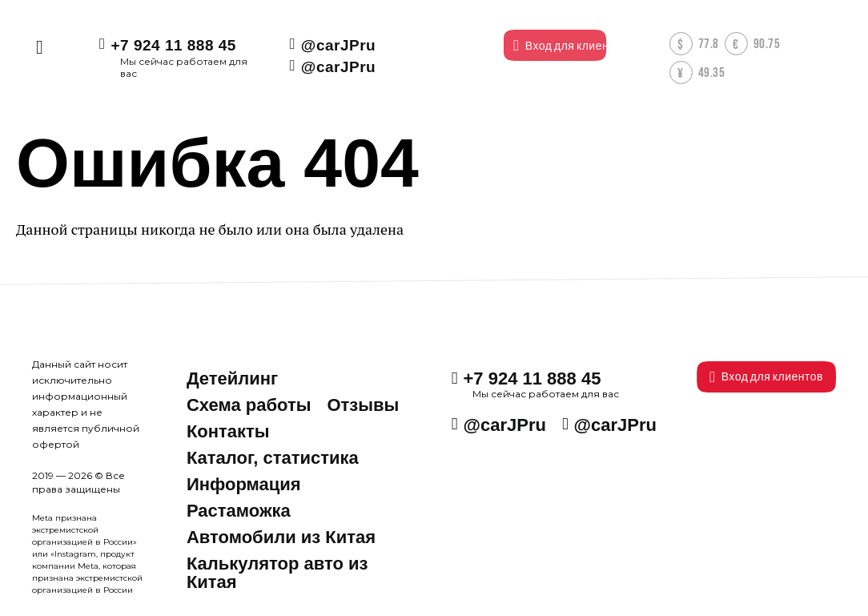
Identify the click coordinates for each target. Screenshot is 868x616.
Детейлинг (232, 378)
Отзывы (363, 405)
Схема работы (249, 405)
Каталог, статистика (273, 458)
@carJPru (337, 45)
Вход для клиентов (766, 377)
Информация (244, 484)
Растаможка (239, 511)
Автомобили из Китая (281, 537)
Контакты (228, 431)
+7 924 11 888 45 (173, 45)
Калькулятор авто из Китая (277, 573)
